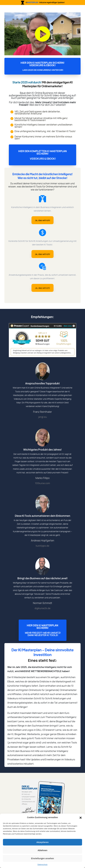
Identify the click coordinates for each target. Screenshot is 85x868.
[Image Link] (42, 801)
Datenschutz (42, 864)
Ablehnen (42, 850)
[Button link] (42, 66)
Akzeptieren (43, 842)
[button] (81, 817)
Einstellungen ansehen (42, 858)
